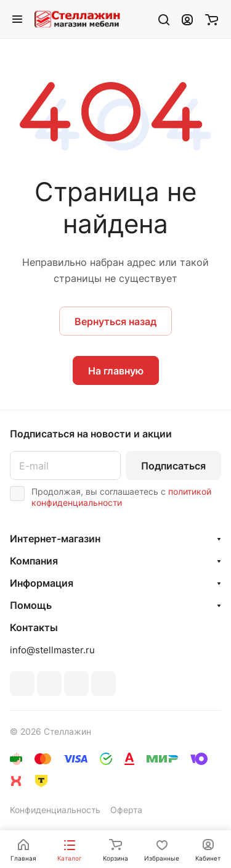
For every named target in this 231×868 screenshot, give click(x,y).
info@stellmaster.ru (52, 650)
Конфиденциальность (55, 810)
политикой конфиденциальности (121, 497)
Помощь (31, 605)
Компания (34, 561)
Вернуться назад (115, 321)
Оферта (126, 810)
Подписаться (173, 466)
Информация (42, 583)
